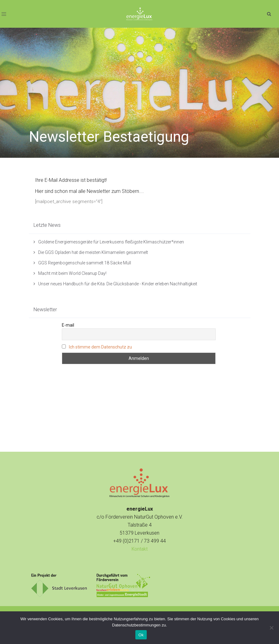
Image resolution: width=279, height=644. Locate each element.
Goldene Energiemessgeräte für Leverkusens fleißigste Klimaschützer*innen (111, 242)
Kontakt (139, 549)
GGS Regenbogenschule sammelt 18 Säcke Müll (85, 263)
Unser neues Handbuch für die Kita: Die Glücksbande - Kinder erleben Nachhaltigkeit (118, 284)
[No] (271, 628)
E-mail (68, 325)
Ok (141, 635)
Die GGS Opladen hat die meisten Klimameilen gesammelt (93, 252)
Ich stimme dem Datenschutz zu (100, 347)
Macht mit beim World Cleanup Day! (72, 273)
